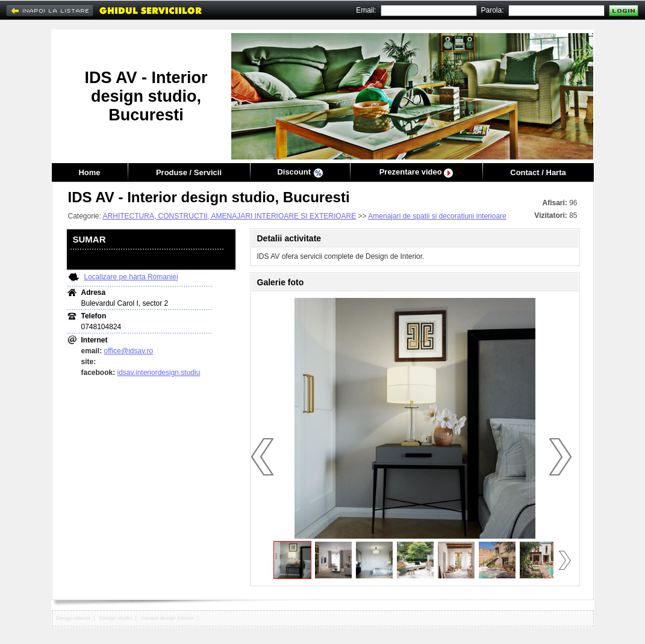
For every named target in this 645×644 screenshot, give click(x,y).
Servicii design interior (167, 618)
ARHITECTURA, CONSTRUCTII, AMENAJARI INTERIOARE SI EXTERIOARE (230, 216)
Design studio (116, 618)
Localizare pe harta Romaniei (131, 277)
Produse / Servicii (189, 172)
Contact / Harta (538, 172)
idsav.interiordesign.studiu (159, 373)
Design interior (73, 618)
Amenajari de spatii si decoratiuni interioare (437, 216)
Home (89, 172)
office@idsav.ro (129, 351)
